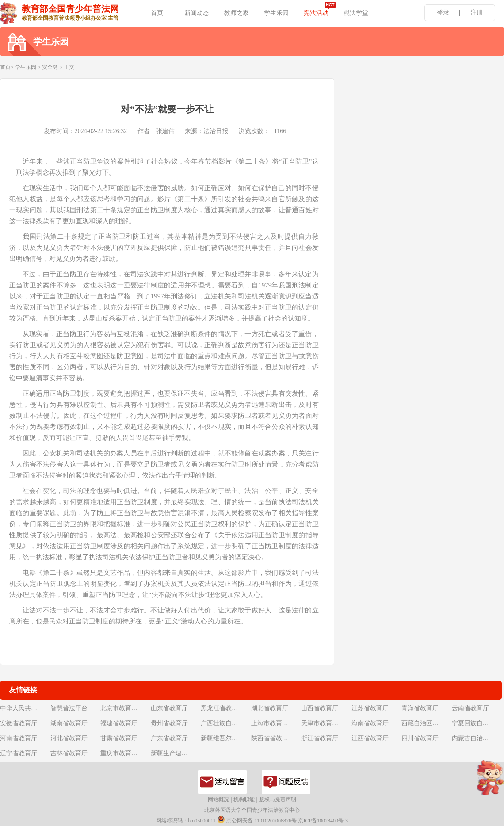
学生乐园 (276, 13)
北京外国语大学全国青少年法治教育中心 (252, 810)
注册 (477, 13)
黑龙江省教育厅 (222, 708)
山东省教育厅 (169, 708)
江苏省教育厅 (370, 708)
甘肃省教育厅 (119, 738)
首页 (157, 13)
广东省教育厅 (169, 738)
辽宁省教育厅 (19, 753)
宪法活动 (316, 13)
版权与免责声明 (278, 799)
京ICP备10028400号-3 (323, 821)
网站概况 (218, 799)
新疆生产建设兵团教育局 (175, 753)
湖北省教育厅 (270, 708)
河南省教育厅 (19, 738)
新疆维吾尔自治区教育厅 (225, 738)
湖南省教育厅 (69, 723)
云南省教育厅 (470, 708)
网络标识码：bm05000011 (186, 821)
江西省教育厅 (370, 738)
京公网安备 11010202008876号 (257, 820)
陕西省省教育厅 (273, 738)
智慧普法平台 (69, 708)
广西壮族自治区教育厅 (225, 723)
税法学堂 (356, 13)
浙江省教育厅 (320, 738)
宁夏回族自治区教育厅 (476, 723)
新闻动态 (197, 13)
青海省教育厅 (420, 708)
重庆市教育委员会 (125, 753)
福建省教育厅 (119, 723)
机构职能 (244, 799)
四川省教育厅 (420, 738)
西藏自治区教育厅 (426, 723)
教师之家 (237, 13)
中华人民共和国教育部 (24, 708)
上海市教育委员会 (275, 723)
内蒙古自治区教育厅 (476, 738)
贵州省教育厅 (169, 723)
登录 (443, 13)
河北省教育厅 (69, 738)
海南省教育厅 (370, 723)
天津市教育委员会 (325, 723)
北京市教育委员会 (125, 708)
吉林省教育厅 (69, 753)
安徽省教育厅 (19, 723)
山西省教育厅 (320, 708)
